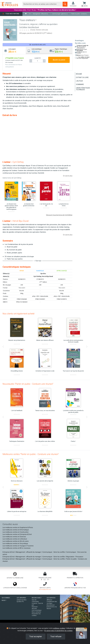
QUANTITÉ (37, 58)
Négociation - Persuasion (75, 557)
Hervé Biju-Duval (33, 27)
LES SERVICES (51, 598)
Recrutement (51, 605)
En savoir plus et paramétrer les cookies (58, 631)
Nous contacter (36, 612)
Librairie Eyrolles (22, 600)
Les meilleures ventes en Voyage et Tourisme (18, 546)
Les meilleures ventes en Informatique (16, 530)
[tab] (14, 51)
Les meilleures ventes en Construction (16, 532)
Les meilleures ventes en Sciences (14, 537)
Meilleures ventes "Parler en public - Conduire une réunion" (31, 454)
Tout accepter (36, 636)
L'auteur (79, 81)
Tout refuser (56, 636)
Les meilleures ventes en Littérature (15, 539)
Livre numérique (37, 610)
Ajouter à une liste (38, 45)
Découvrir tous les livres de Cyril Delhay (59, 215)
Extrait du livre (82, 77)
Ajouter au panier (59, 60)
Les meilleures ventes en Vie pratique (15, 543)
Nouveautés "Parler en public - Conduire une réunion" (28, 384)
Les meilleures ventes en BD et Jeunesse (17, 548)
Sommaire (80, 84)
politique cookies (59, 628)
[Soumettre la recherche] (65, 4)
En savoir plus (68, 176)
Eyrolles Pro (20, 602)
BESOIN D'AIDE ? (37, 598)
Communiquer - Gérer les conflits (54, 552)
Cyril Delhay (23, 27)
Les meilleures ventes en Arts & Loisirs (16, 541)
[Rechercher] (43, 4)
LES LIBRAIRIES (21, 598)
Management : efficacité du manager (28, 552)
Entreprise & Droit (9, 552)
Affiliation (49, 600)
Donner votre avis (42, 30)
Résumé (79, 74)
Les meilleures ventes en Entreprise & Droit (17, 534)
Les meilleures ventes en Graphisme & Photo (18, 527)
